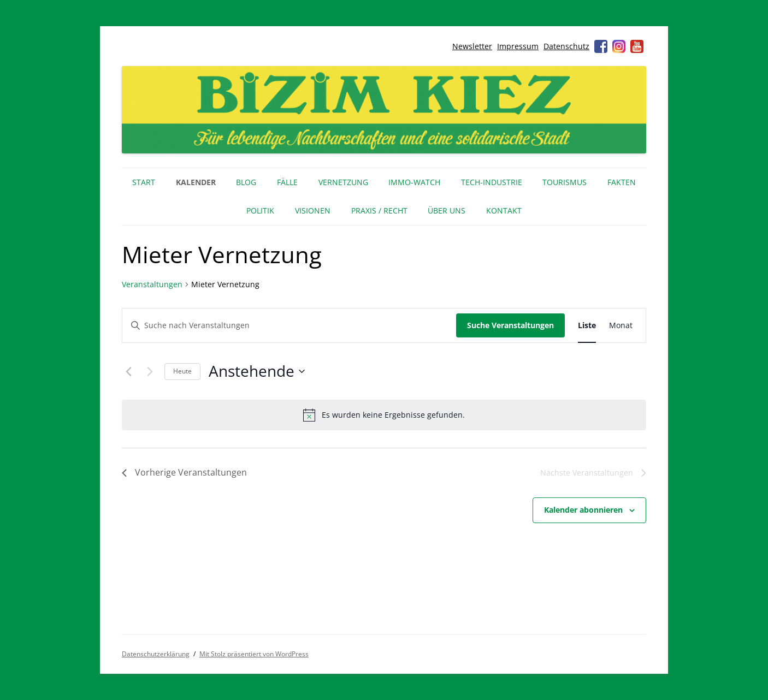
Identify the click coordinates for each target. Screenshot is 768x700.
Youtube (637, 46)
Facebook (601, 46)
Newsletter (472, 46)
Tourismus (565, 182)
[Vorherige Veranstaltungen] (128, 371)
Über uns (447, 210)
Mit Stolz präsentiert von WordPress (254, 654)
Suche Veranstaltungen (510, 325)
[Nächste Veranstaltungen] (150, 371)
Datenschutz (566, 46)
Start (144, 182)
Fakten (622, 182)
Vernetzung (343, 182)
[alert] (384, 415)
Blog (246, 182)
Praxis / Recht (379, 210)
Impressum (518, 46)
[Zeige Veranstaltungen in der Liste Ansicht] (587, 326)
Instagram (619, 46)
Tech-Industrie (492, 182)
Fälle (287, 182)
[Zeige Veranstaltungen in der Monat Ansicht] (621, 326)
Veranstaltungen (152, 284)
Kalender (196, 182)
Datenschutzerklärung (156, 654)
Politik (260, 210)
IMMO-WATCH (414, 182)
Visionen (313, 210)
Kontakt (504, 210)
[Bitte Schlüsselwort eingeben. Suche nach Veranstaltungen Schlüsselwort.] (289, 326)
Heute (182, 371)
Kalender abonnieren (583, 510)
